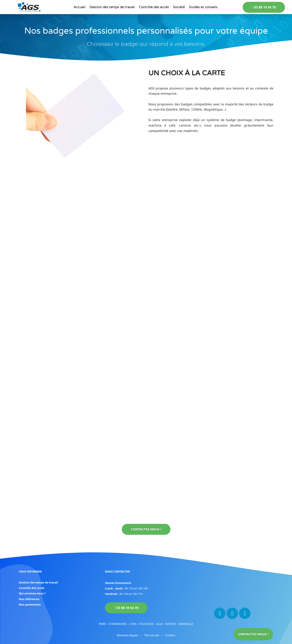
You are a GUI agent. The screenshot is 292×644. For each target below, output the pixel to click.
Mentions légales (128, 635)
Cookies (170, 635)
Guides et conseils (203, 7)
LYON (133, 624)
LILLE (159, 624)
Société (179, 7)
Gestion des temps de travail (112, 7)
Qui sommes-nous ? (32, 593)
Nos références (29, 599)
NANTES (171, 624)
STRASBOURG (118, 624)
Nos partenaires (30, 604)
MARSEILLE (186, 624)
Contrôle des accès (154, 7)
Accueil (80, 7)
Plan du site (152, 635)
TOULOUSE (146, 624)
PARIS (102, 624)
